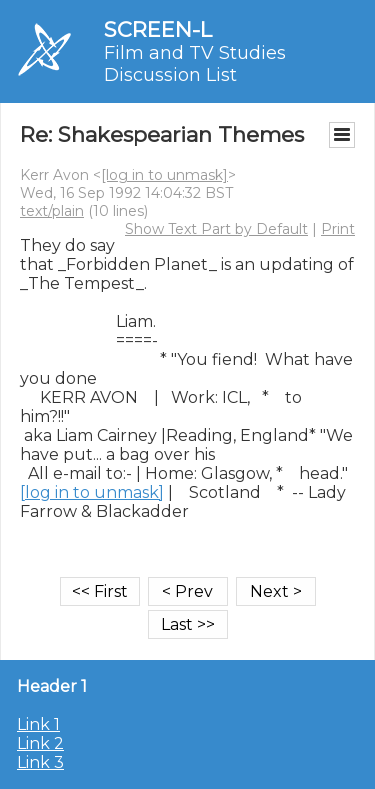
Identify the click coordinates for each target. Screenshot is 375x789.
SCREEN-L (158, 29)
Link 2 (40, 743)
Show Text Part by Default (216, 229)
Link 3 (40, 762)
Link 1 (38, 724)
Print (338, 229)
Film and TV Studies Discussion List (195, 64)
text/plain (52, 211)
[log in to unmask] (164, 175)
